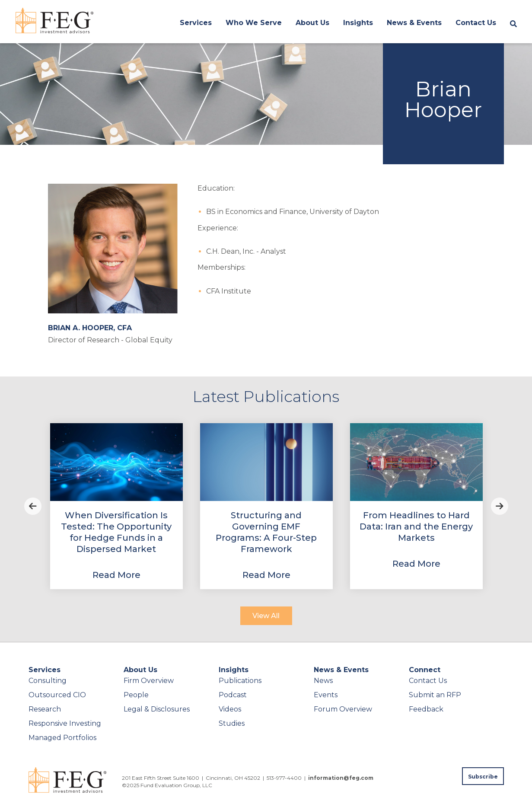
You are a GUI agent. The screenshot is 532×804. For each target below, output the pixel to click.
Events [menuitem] (326, 695)
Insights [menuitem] (358, 23)
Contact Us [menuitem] (476, 23)
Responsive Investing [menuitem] (65, 723)
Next (500, 506)
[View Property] (116, 506)
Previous (33, 506)
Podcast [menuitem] (233, 695)
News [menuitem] (323, 681)
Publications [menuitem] (240, 681)
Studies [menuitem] (232, 723)
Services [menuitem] (196, 23)
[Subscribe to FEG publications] (483, 776)
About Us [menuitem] (312, 23)
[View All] (266, 616)
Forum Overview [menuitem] (343, 709)
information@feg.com (341, 778)
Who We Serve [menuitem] (254, 23)
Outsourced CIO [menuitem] (57, 695)
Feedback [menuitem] (426, 709)
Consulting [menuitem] (48, 681)
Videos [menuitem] (230, 709)
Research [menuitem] (45, 709)
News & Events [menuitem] (414, 23)
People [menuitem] (136, 695)
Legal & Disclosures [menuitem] (157, 709)
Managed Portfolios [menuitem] (62, 738)
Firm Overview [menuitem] (149, 681)
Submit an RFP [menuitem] (435, 695)
